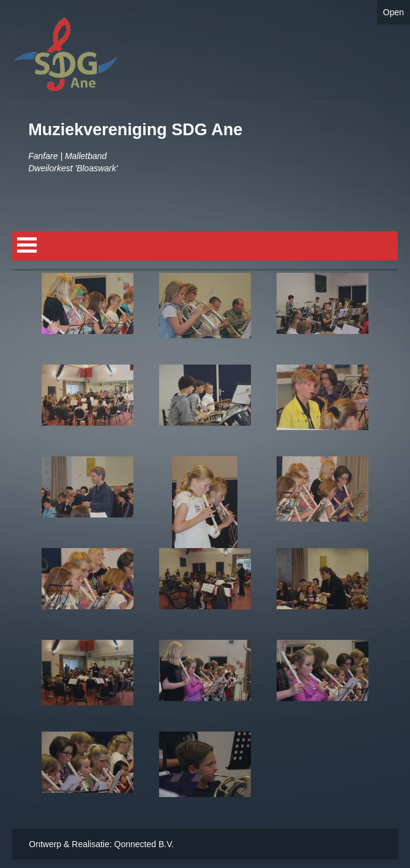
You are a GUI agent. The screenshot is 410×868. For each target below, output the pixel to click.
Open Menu (27, 245)
